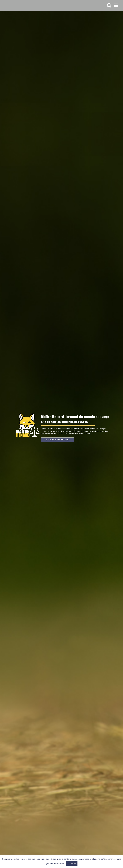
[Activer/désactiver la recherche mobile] (109, 5)
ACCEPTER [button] (72, 863)
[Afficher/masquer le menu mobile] (116, 5)
